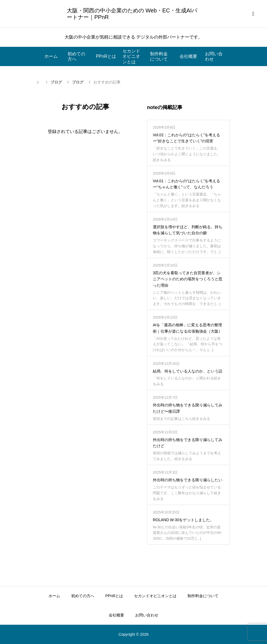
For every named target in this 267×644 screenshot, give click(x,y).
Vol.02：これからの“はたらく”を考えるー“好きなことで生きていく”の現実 (186, 138)
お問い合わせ (214, 56)
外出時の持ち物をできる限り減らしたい (188, 480)
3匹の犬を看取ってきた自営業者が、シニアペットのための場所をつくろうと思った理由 (188, 279)
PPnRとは (106, 56)
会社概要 (188, 56)
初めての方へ (76, 56)
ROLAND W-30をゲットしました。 (183, 520)
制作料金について (159, 56)
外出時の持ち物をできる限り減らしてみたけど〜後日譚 (188, 408)
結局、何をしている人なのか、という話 (188, 371)
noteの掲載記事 (165, 107)
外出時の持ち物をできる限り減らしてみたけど (188, 443)
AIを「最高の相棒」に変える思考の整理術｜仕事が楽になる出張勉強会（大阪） (188, 328)
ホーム (51, 56)
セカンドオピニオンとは (131, 56)
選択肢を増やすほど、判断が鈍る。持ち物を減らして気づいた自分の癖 (188, 230)
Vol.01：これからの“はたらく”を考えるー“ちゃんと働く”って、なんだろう (186, 184)
